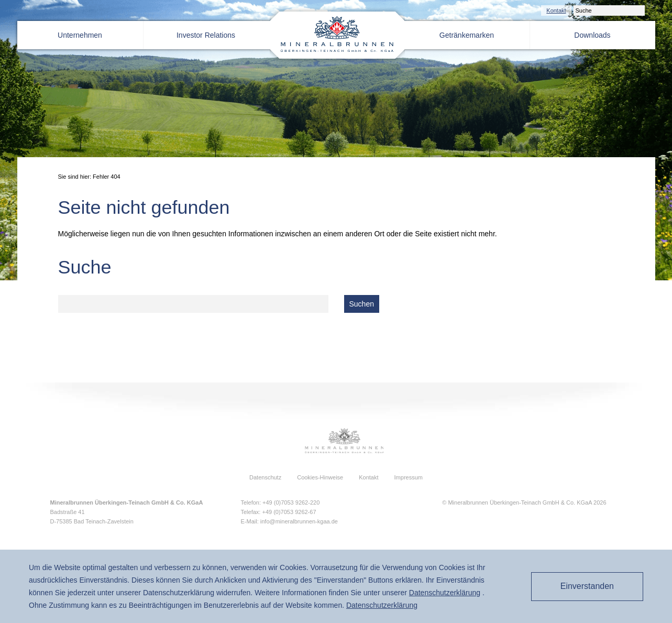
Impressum (409, 477)
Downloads (592, 35)
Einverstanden (587, 586)
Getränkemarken (467, 35)
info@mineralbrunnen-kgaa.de (299, 521)
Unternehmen (80, 35)
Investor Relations (206, 35)
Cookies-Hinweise (320, 477)
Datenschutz (265, 477)
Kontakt (556, 10)
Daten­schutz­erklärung (445, 593)
